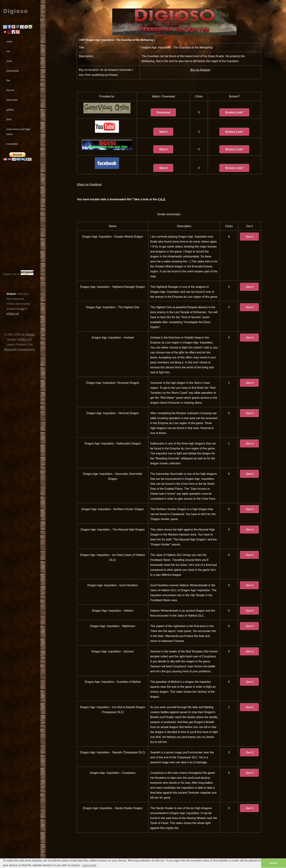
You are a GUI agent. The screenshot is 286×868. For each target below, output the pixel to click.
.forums (10, 90)
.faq (8, 80)
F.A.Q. (162, 199)
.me (8, 51)
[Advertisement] (14, 215)
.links (9, 119)
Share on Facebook (89, 184)
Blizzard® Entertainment (20, 349)
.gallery (10, 110)
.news (9, 42)
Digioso (30, 335)
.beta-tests (12, 100)
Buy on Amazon (200, 70)
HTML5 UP (13, 314)
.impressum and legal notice (18, 132)
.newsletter (12, 144)
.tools (9, 61)
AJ (22, 309)
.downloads (12, 71)
